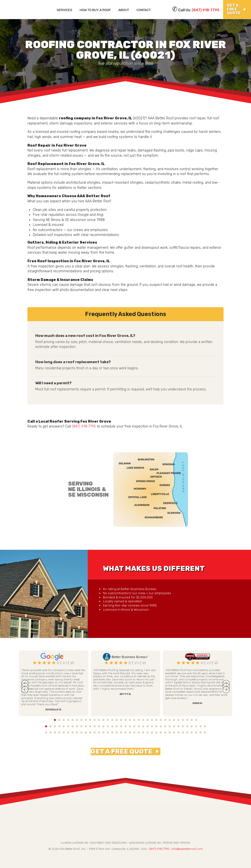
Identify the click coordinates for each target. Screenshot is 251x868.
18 (121, 720)
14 (103, 720)
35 (196, 720)
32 (183, 720)
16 (112, 720)
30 (174, 720)
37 (205, 720)
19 (125, 720)
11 (90, 720)
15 (108, 720)
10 (86, 720)
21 (134, 720)
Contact (144, 10)
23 (143, 720)
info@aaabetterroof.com (187, 850)
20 (130, 720)
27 (161, 720)
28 (165, 720)
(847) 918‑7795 (206, 10)
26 (156, 720)
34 (192, 720)
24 (148, 720)
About (124, 10)
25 (152, 720)
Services (64, 10)
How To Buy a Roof (95, 10)
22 (139, 720)
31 (178, 720)
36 (201, 720)
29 (170, 720)
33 (187, 720)
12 (95, 720)
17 (117, 720)
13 (99, 720)
